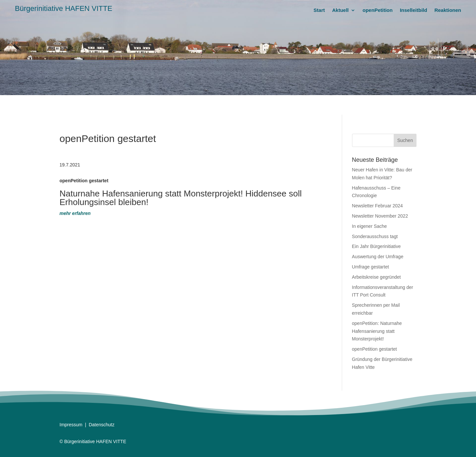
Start (319, 10)
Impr (64, 425)
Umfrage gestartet (371, 267)
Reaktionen (448, 10)
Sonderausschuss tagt (375, 236)
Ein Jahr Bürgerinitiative (377, 246)
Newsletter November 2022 (380, 216)
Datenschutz (101, 425)
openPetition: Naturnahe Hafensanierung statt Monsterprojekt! (377, 331)
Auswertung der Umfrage (378, 257)
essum (76, 425)
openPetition (378, 10)
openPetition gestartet (375, 349)
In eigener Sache (370, 226)
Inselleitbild (414, 10)
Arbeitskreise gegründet (377, 277)
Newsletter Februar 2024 (377, 206)
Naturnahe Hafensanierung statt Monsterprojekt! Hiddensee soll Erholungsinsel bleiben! (181, 198)
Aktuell (340, 10)
